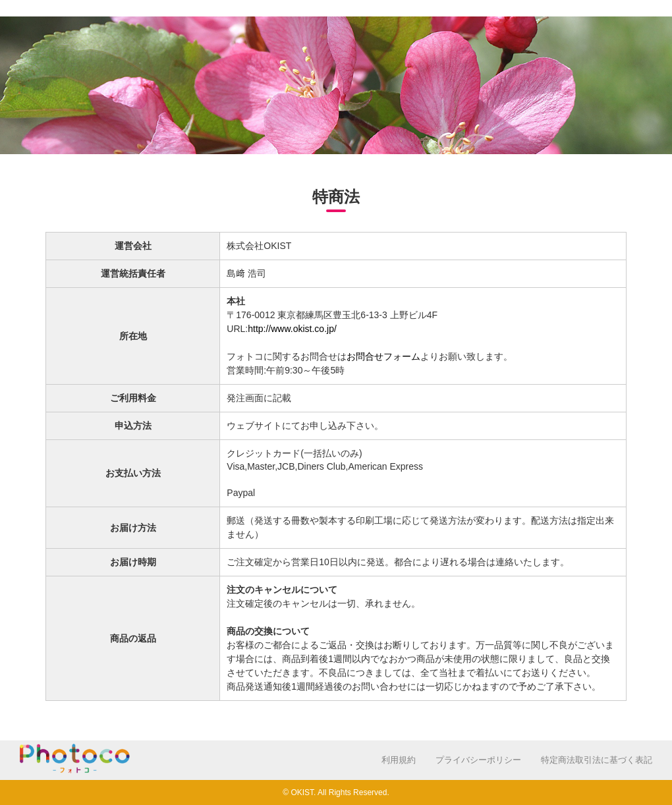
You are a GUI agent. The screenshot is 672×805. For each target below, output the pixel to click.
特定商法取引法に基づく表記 (597, 760)
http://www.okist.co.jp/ (292, 329)
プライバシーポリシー (478, 760)
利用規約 (399, 760)
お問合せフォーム (383, 356)
